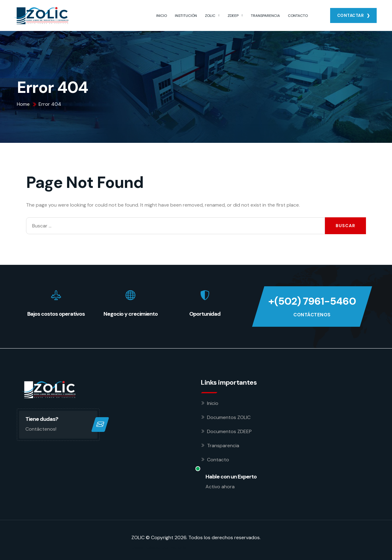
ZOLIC (210, 16)
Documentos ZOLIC (229, 417)
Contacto (218, 460)
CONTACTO (298, 16)
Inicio (213, 403)
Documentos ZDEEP (229, 431)
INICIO (162, 16)
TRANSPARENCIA (265, 16)
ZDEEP (233, 16)
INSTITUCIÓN (186, 16)
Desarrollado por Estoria (159, 547)
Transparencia (223, 446)
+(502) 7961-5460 (312, 301)
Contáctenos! (41, 429)
